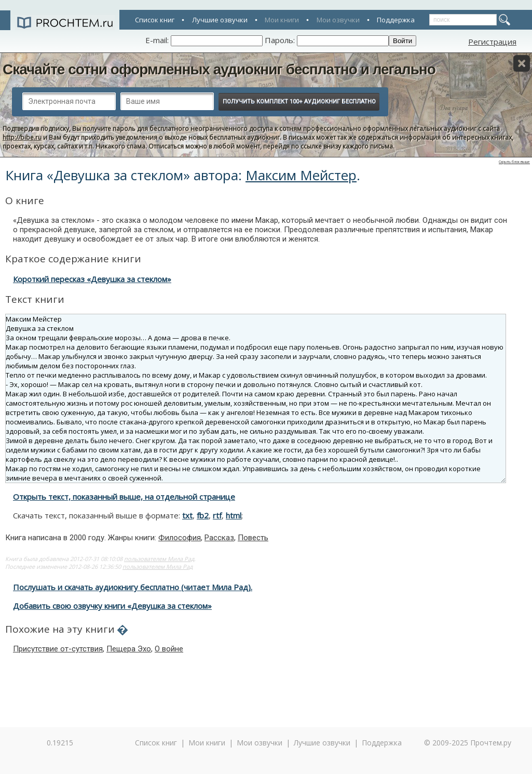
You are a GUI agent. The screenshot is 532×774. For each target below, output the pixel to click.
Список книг (155, 20)
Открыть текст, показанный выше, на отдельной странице (124, 497)
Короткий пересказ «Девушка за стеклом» (92, 279)
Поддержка (396, 20)
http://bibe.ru (22, 137)
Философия (180, 538)
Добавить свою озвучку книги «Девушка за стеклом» (112, 606)
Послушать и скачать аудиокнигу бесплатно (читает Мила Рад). (133, 587)
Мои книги (282, 20)
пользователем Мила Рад (159, 559)
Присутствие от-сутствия (58, 649)
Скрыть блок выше (514, 162)
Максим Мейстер (301, 175)
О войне (169, 649)
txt (187, 515)
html (234, 515)
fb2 (203, 515)
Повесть (253, 538)
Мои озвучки (338, 20)
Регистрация (492, 42)
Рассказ (219, 538)
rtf (217, 515)
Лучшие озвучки (220, 20)
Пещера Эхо (129, 649)
